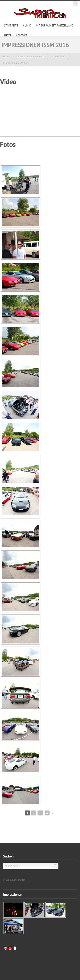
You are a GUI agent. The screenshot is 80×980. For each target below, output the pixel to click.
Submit (54, 866)
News (8, 35)
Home (6, 57)
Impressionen (58, 57)
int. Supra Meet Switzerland (55, 26)
